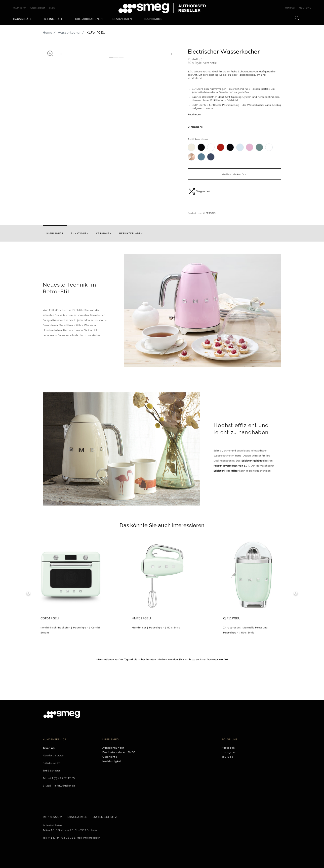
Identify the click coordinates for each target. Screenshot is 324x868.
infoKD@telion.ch (65, 786)
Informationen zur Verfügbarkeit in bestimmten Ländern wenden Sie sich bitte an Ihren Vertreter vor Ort (162, 659)
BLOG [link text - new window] (52, 8)
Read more (194, 115)
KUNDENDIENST (38, 8)
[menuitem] (24, 19)
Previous (28, 593)
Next (296, 593)
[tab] (55, 233)
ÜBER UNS (305, 8)
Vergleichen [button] (199, 191)
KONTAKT (290, 8)
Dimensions (195, 127)
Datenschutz (105, 817)
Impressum (53, 817)
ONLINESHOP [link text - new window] (20, 8)
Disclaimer (77, 817)
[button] (50, 53)
